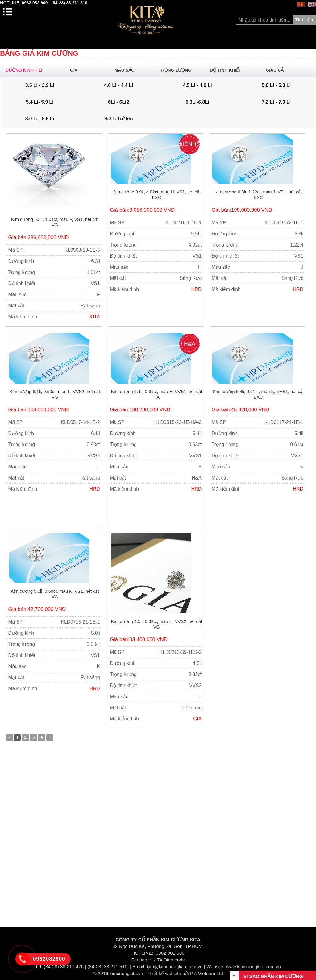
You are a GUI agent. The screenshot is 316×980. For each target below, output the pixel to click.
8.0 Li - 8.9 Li (40, 119)
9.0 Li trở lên (119, 119)
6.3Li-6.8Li (198, 102)
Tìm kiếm (305, 20)
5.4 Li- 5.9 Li (40, 102)
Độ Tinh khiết (228, 70)
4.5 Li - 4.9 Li (197, 85)
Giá (77, 70)
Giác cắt (279, 70)
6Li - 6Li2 (118, 102)
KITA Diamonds (168, 960)
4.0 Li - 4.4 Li (118, 85)
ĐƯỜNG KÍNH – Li (26, 70)
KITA (95, 317)
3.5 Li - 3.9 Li (40, 85)
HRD (196, 289)
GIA (197, 719)
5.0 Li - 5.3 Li (276, 85)
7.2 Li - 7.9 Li (276, 102)
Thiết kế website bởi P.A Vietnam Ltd (185, 973)
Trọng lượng (178, 70)
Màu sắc (127, 70)
